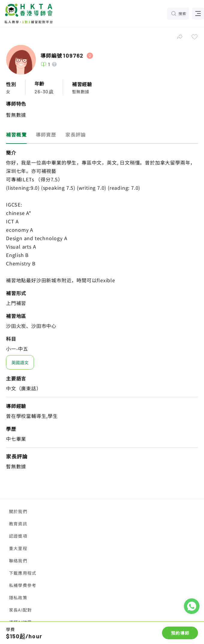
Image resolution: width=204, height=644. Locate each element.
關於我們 (18, 511)
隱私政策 (18, 597)
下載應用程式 (23, 573)
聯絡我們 (18, 561)
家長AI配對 (20, 610)
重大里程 (18, 548)
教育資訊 (18, 524)
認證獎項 (18, 536)
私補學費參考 (23, 585)
